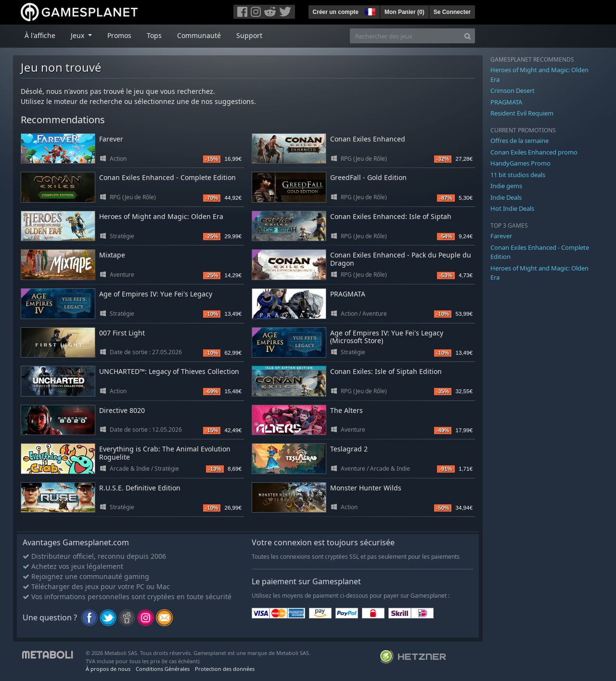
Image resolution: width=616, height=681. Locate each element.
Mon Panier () (404, 12)
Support (249, 35)
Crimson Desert (513, 90)
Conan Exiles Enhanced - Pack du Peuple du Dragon (401, 259)
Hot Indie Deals (512, 208)
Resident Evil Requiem (522, 113)
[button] (369, 11)
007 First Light (122, 333)
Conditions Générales (163, 669)
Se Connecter (452, 12)
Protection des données (225, 669)
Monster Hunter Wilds (366, 488)
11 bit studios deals (518, 175)
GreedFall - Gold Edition (368, 177)
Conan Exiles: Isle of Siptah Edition (386, 371)
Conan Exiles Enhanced (368, 139)
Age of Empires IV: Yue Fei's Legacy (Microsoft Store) (387, 337)
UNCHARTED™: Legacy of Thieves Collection (169, 371)
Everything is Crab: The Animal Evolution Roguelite (165, 453)
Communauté (199, 35)
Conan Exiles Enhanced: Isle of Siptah (391, 216)
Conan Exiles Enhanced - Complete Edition (167, 177)
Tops (154, 35)
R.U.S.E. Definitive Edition (140, 488)
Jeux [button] (78, 35)
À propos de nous (108, 669)
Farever (111, 139)
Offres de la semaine (520, 141)
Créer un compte (336, 12)
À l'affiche (40, 35)
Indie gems (506, 186)
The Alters (346, 410)
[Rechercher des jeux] (405, 36)
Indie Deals (506, 197)
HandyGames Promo (520, 163)
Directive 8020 (122, 410)
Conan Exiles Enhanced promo (534, 152)
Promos (119, 35)
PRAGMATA (348, 294)
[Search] (468, 36)
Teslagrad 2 (349, 449)
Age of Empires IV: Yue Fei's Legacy (156, 294)
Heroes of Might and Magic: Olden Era (161, 216)
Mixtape (112, 255)
